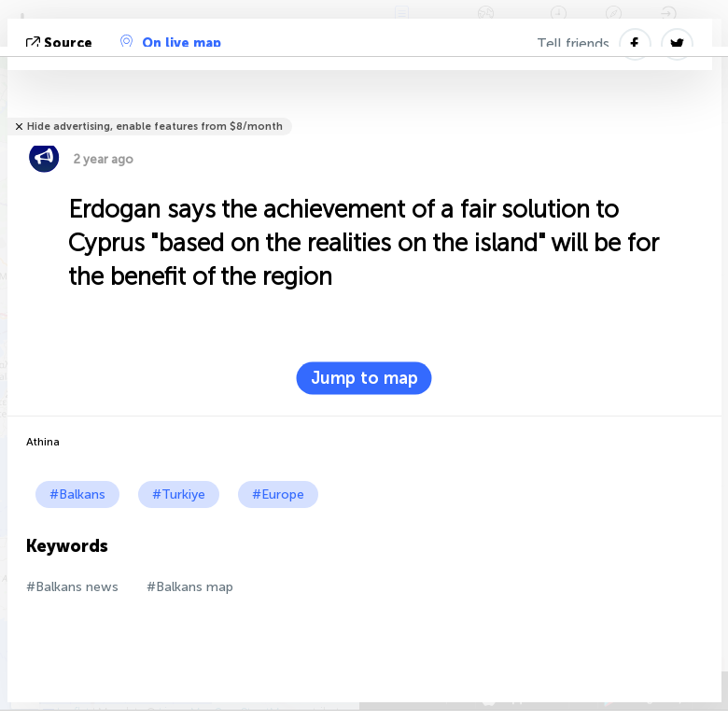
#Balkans (77, 494)
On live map (171, 43)
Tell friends (573, 44)
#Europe (278, 494)
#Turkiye (179, 494)
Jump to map (364, 378)
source (61, 43)
